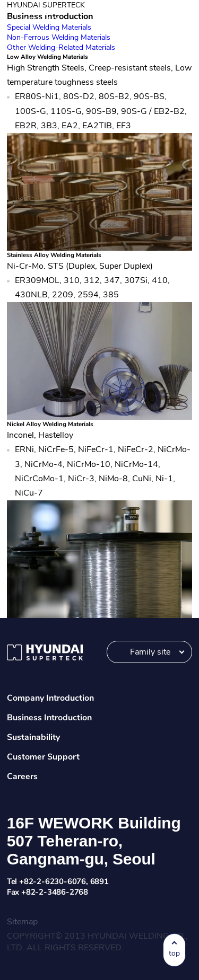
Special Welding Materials (49, 27)
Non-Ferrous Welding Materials (59, 37)
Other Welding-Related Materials (61, 47)
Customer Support (43, 757)
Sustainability (33, 737)
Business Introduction (49, 718)
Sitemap (22, 922)
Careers (22, 776)
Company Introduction (50, 698)
